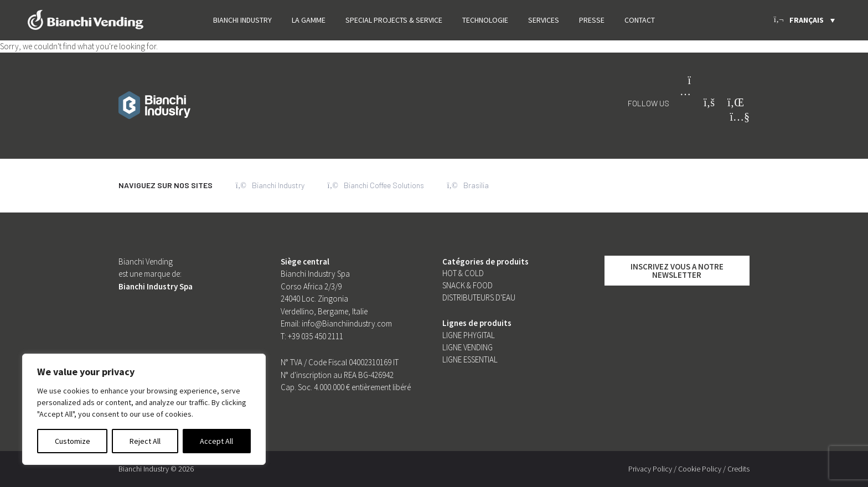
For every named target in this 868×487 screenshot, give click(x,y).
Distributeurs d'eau (479, 297)
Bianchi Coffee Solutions (376, 185)
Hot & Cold (463, 273)
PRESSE (592, 20)
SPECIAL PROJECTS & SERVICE (394, 20)
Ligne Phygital (469, 335)
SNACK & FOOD (467, 285)
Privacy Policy (650, 469)
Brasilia (468, 185)
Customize (73, 441)
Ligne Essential (470, 359)
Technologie (485, 20)
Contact (640, 20)
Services (544, 20)
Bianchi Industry (242, 20)
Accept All (216, 441)
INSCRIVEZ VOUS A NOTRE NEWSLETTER (677, 271)
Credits (738, 469)
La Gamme (309, 20)
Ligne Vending (467, 347)
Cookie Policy (700, 469)
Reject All (145, 441)
